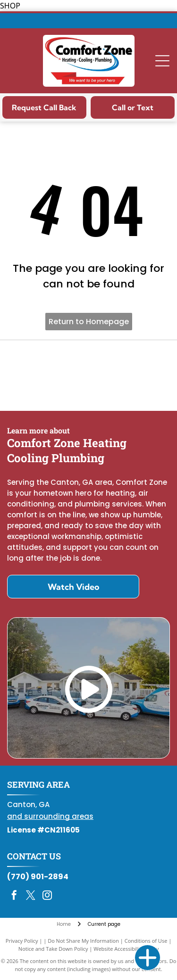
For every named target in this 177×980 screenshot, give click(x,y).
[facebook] (14, 896)
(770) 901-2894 (38, 877)
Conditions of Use (146, 941)
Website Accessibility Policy (126, 949)
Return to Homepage (89, 322)
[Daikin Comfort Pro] (88, 376)
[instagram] (47, 896)
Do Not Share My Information (83, 941)
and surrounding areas (50, 816)
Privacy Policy (22, 941)
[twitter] (31, 896)
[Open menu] (162, 61)
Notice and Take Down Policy (53, 949)
